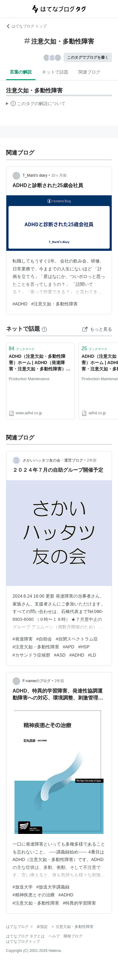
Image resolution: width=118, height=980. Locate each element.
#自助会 (44, 639)
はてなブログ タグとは (25, 936)
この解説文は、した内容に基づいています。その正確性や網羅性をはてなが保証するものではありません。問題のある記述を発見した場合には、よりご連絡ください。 (36, 104)
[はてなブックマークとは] (44, 329)
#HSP (84, 647)
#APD (69, 647)
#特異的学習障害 (80, 903)
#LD (92, 655)
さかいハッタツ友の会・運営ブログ (53, 460)
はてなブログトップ (23, 942)
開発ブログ (73, 936)
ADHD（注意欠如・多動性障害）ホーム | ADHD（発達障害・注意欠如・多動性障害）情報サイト (40, 363)
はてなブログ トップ (26, 26)
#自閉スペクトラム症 (77, 639)
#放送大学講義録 (53, 887)
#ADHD (20, 304)
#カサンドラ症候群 (31, 655)
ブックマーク (22, 348)
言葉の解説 (21, 72)
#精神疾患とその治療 (34, 895)
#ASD (60, 655)
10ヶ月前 (59, 175)
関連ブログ (89, 72)
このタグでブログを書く (88, 57)
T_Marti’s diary (35, 175)
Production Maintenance (29, 379)
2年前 (92, 460)
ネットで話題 (55, 72)
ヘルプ (54, 936)
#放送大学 (23, 887)
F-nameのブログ (37, 681)
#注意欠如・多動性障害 (54, 304)
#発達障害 (23, 639)
